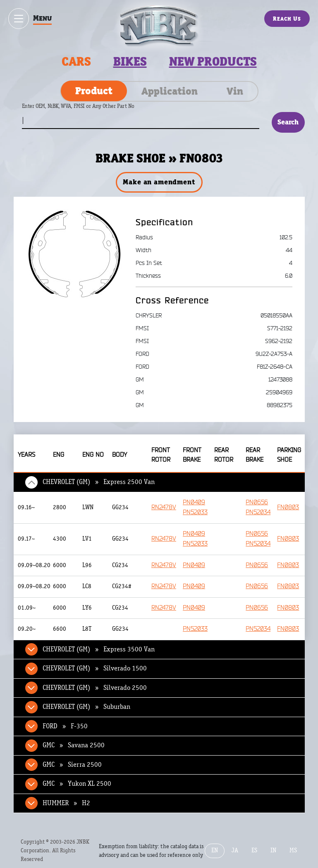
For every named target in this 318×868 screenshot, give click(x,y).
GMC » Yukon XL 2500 (77, 784)
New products (213, 62)
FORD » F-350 (65, 726)
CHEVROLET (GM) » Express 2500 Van (99, 482)
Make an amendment (159, 182)
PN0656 (257, 502)
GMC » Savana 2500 (74, 745)
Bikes (130, 62)
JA (235, 850)
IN (273, 850)
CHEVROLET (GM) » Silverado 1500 (95, 668)
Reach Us (287, 19)
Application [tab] (170, 91)
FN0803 (288, 507)
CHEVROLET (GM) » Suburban (86, 707)
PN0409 (194, 502)
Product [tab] (94, 91)
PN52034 (258, 512)
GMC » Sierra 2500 (72, 765)
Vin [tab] (235, 91)
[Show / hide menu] (19, 19)
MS (293, 850)
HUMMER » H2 (66, 803)
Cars (76, 62)
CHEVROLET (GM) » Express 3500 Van (99, 649)
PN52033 (195, 512)
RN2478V (164, 507)
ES (254, 850)
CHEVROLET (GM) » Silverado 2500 (95, 688)
